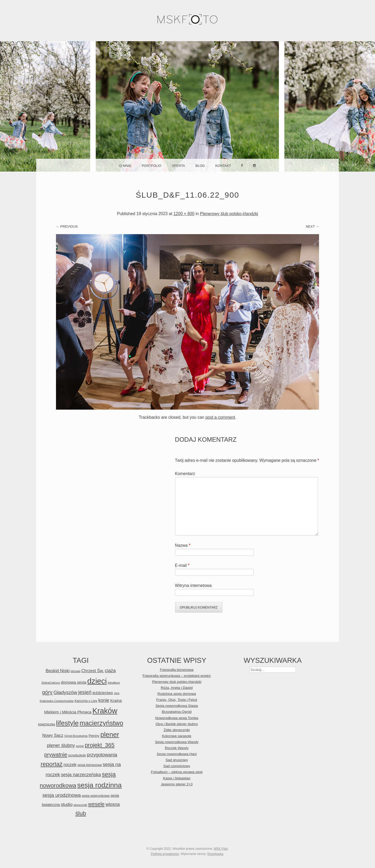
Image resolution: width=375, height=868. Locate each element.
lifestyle (67, 723)
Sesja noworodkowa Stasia (177, 706)
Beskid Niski (58, 671)
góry (47, 692)
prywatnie (56, 754)
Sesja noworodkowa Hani (177, 754)
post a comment (220, 417)
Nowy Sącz (53, 735)
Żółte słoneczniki (177, 730)
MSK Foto (221, 849)
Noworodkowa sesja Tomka (177, 718)
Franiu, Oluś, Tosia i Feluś (177, 700)
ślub (81, 813)
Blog (200, 166)
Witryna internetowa (193, 585)
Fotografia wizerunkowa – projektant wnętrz (177, 676)
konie (104, 700)
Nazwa (183, 545)
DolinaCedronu (51, 683)
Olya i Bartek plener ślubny (177, 724)
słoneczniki (80, 805)
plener (110, 735)
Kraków (105, 711)
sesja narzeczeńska (81, 775)
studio (67, 805)
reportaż (52, 764)
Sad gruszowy (177, 760)
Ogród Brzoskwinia (76, 736)
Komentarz (185, 474)
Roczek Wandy (177, 748)
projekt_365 (100, 745)
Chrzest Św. (93, 671)
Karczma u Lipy (86, 701)
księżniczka (46, 724)
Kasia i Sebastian (177, 778)
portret (80, 746)
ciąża (110, 671)
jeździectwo (103, 693)
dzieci (97, 681)
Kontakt (223, 166)
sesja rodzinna (100, 785)
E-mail (182, 565)
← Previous (67, 226)
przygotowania (102, 755)
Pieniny (94, 736)
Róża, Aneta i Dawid (177, 688)
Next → (312, 226)
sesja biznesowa (89, 765)
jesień (85, 692)
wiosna (113, 804)
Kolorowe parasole (177, 736)
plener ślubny (61, 745)
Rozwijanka (215, 854)
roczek (70, 765)
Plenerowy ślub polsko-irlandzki (229, 214)
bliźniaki (76, 671)
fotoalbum (114, 683)
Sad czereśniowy (177, 766)
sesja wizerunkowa (96, 796)
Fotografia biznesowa (177, 670)
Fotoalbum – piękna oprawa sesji (177, 772)
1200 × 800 (184, 214)
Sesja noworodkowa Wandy (177, 742)
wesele (96, 804)
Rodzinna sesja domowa (177, 694)
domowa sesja (74, 682)
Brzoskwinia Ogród (177, 712)
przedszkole (77, 755)
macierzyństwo (102, 723)
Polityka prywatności (165, 854)
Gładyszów (65, 692)
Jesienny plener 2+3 (177, 784)
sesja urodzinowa (62, 795)
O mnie (125, 166)
